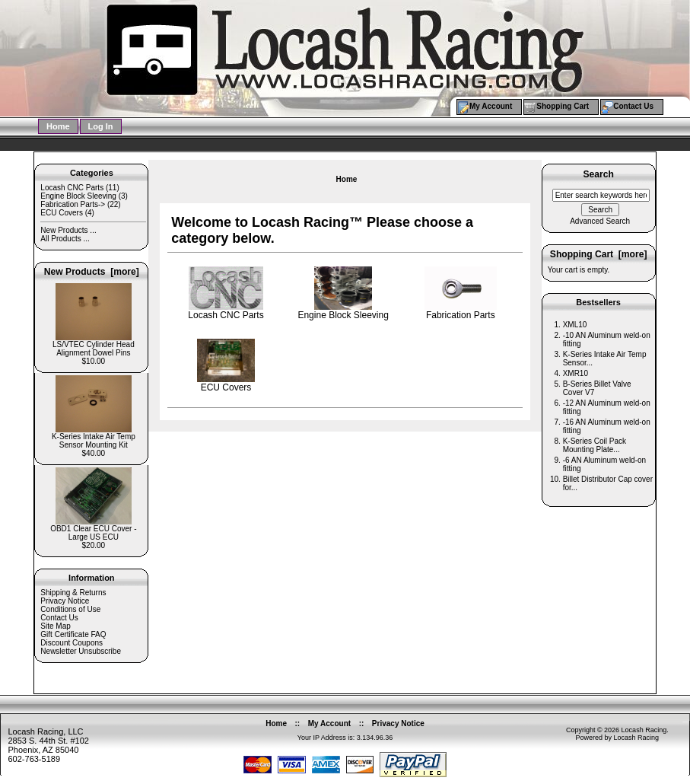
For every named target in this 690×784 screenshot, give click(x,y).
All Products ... (65, 239)
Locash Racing (644, 730)
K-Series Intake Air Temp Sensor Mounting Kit (94, 437)
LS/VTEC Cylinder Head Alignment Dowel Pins (94, 345)
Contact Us (633, 106)
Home (58, 126)
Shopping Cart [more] (599, 254)
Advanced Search (600, 221)
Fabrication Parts (461, 311)
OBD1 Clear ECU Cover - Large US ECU (93, 529)
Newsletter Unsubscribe (81, 651)
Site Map (55, 626)
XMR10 (576, 373)
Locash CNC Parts (72, 188)
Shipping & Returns (73, 593)
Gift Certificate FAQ (73, 634)
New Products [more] (92, 272)
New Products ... (68, 230)
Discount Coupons (72, 643)
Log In (101, 126)
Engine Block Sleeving (78, 196)
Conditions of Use (70, 609)
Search (598, 175)
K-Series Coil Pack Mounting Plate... (595, 445)
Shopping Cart (563, 106)
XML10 (575, 325)
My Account (491, 106)
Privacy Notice (65, 601)
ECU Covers (62, 213)
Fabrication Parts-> (73, 204)
